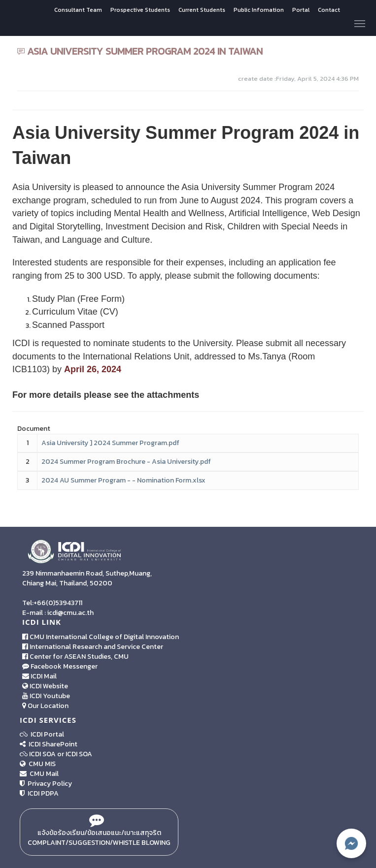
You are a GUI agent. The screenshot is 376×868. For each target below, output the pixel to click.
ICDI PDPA (39, 793)
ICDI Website (45, 686)
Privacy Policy (46, 784)
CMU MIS (38, 764)
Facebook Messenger (60, 666)
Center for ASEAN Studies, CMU (75, 657)
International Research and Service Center (93, 647)
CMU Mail (39, 774)
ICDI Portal (42, 734)
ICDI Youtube (46, 696)
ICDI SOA (42, 754)
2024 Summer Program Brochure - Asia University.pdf (126, 462)
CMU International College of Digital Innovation (101, 637)
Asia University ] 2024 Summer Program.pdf (110, 443)
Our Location (45, 706)
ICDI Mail (39, 676)
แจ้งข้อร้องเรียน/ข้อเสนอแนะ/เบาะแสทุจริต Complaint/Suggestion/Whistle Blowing (99, 832)
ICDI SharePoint (49, 744)
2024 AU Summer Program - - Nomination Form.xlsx (123, 480)
